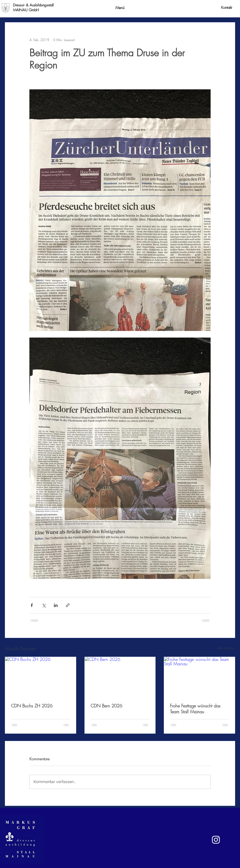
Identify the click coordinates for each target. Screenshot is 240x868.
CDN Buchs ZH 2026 (32, 706)
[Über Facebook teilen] (32, 605)
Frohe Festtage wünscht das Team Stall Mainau (195, 709)
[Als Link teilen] (68, 605)
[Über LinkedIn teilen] (56, 605)
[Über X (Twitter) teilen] (44, 605)
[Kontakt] (226, 8)
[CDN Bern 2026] (120, 677)
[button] (120, 8)
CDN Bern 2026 (106, 706)
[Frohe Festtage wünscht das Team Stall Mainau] (199, 677)
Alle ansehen (226, 648)
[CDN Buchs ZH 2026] (41, 677)
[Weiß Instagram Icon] (216, 840)
